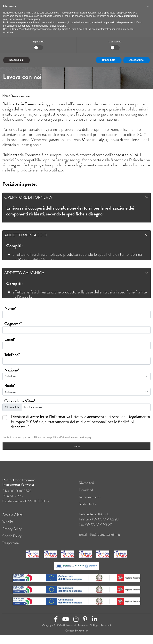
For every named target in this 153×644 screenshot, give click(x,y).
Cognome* (13, 324)
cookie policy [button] (33, 19)
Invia (77, 446)
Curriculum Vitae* (20, 401)
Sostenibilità (87, 508)
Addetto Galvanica (24, 273)
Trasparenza (11, 547)
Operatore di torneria (28, 197)
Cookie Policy (12, 540)
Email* (10, 339)
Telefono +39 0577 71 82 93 (99, 523)
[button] (148, 6)
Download (86, 494)
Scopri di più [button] (16, 60)
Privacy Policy (59, 437)
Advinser (83, 634)
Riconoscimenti (90, 501)
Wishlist (8, 525)
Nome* (10, 308)
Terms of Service (78, 437)
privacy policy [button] (128, 13)
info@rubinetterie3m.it (104, 538)
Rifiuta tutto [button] (109, 60)
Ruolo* (10, 386)
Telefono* (12, 355)
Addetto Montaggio (25, 235)
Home (6, 96)
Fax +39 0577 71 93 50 (96, 528)
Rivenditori (86, 487)
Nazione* (12, 370)
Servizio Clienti (13, 518)
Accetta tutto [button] (137, 60)
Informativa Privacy (67, 417)
